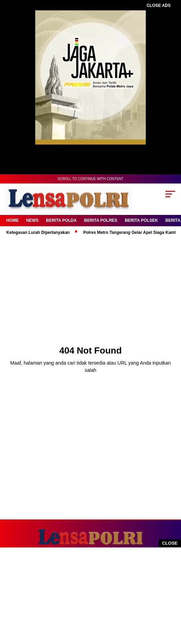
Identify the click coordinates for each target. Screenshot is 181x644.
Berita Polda (61, 220)
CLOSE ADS (159, 6)
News (32, 220)
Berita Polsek (141, 220)
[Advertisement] (87, 596)
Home (12, 220)
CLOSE (170, 543)
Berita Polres (101, 220)
